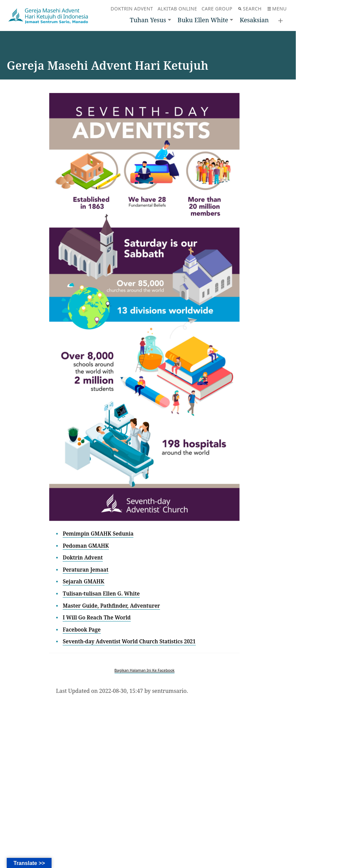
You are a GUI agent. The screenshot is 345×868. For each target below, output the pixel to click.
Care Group (217, 9)
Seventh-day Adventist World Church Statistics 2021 (131, 641)
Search (250, 9)
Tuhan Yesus (148, 20)
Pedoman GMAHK (87, 546)
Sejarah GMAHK (84, 581)
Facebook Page (82, 630)
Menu (277, 9)
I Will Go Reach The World (98, 617)
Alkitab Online (177, 9)
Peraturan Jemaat (86, 570)
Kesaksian (254, 20)
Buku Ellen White (203, 20)
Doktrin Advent (132, 9)
